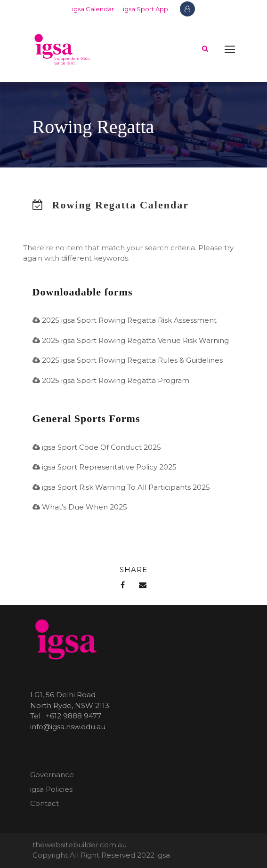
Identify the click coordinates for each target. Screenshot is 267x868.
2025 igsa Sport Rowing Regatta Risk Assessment (129, 320)
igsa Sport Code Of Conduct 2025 (101, 447)
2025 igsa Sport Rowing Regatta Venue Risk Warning (135, 340)
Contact (44, 803)
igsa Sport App (146, 9)
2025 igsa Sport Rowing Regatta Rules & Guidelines (132, 360)
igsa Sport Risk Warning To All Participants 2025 (126, 487)
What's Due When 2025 (85, 507)
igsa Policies (51, 789)
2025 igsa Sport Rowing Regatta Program (116, 380)
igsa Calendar (93, 9)
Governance (52, 775)
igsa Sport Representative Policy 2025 (109, 467)
